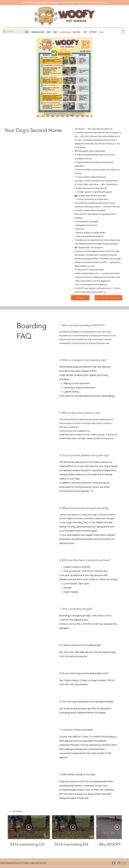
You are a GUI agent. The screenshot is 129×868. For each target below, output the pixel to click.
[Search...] (15, 32)
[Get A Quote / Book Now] (108, 298)
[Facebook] (114, 863)
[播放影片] (29, 827)
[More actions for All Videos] (16, 811)
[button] (49, 32)
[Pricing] (80, 298)
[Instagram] (119, 863)
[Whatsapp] (124, 863)
